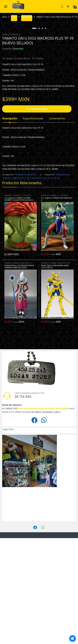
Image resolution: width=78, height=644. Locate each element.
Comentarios (57, 224)
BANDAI (16, 301)
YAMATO (6, 284)
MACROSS (16, 140)
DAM (58, 280)
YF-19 (57, 284)
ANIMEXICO (27, 17)
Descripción (10, 224)
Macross (65, 280)
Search (62, 6)
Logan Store (8, 535)
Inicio (5, 17)
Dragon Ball (25, 369)
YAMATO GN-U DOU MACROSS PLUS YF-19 (32, 284)
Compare (39, 164)
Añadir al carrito (39, 215)
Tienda (14, 17)
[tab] (10, 225)
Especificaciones (33, 224)
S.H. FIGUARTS (26, 301)
